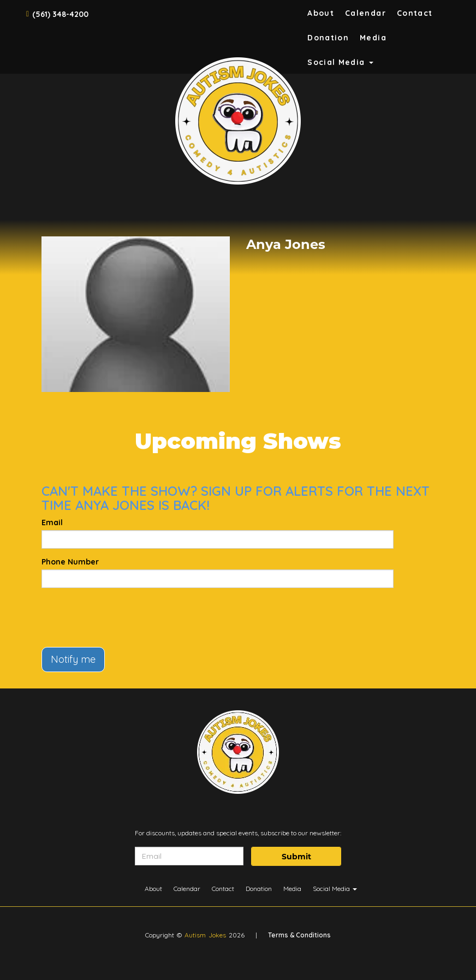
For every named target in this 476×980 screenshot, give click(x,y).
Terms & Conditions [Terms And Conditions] (299, 935)
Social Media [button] (340, 62)
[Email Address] (189, 856)
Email (52, 522)
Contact (415, 13)
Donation (328, 38)
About (321, 13)
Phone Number (70, 562)
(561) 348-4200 (60, 14)
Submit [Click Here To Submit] (296, 857)
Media (373, 38)
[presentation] (124, 617)
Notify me (73, 659)
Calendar (365, 13)
